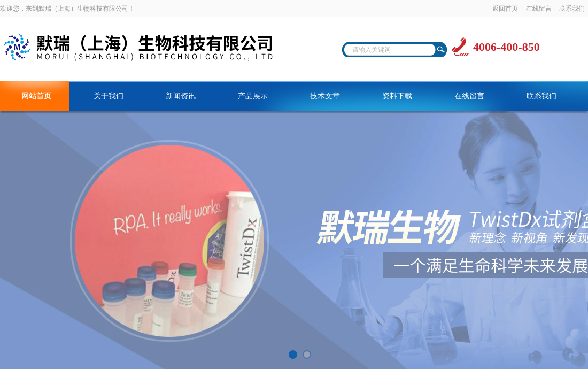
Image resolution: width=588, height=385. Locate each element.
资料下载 (397, 96)
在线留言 (539, 9)
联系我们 (572, 9)
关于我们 (109, 96)
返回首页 (505, 9)
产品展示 (253, 96)
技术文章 (325, 96)
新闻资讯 (181, 96)
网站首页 (36, 96)
